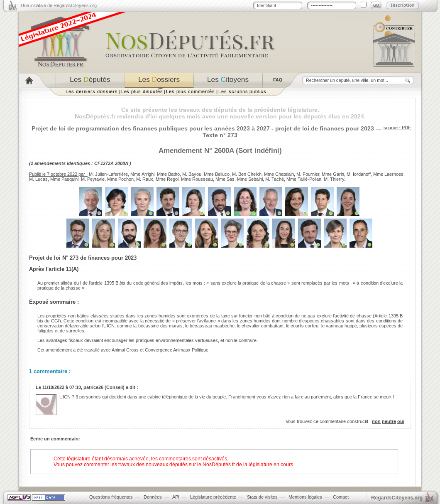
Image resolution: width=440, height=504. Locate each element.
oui (401, 421)
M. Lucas (38, 179)
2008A (122, 163)
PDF (406, 128)
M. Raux (145, 179)
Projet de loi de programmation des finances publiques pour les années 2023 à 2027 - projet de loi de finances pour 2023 (203, 128)
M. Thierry (334, 179)
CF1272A (104, 163)
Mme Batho (168, 174)
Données (153, 497)
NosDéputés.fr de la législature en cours (248, 465)
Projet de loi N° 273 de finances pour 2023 (83, 258)
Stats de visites (262, 497)
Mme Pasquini (64, 179)
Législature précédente (213, 497)
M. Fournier (308, 174)
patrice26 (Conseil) (104, 387)
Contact (341, 497)
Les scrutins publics (242, 91)
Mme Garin (333, 174)
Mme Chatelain (279, 174)
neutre (389, 421)
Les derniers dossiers (92, 91)
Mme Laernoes (388, 174)
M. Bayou (192, 174)
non (376, 421)
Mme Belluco (217, 174)
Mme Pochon (120, 179)
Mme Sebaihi (250, 179)
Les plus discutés (142, 91)
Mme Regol (167, 179)
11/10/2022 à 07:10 (62, 387)
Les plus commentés (191, 91)
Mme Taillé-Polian (304, 179)
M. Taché (275, 179)
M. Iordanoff (359, 174)
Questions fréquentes (111, 497)
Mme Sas (225, 179)
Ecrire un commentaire (55, 439)
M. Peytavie (93, 179)
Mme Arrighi (142, 174)
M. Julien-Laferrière (108, 174)
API (176, 497)
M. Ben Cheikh (247, 174)
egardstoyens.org (397, 498)
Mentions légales (305, 497)
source (391, 128)
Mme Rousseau (197, 179)
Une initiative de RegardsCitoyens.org (59, 5)
